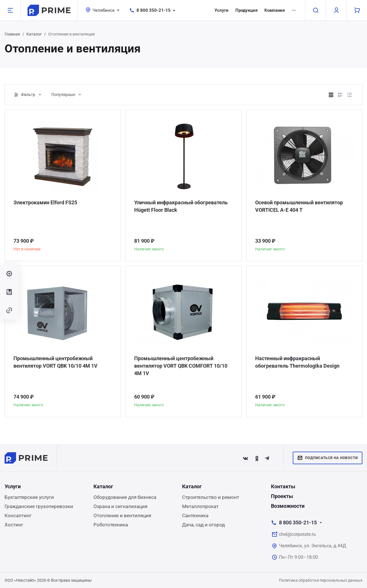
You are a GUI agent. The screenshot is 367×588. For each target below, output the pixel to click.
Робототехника (111, 525)
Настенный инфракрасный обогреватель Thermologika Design (297, 362)
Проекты (282, 496)
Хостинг (14, 525)
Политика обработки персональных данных (321, 580)
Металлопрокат (200, 506)
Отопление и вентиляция (122, 516)
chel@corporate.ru (297, 534)
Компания (275, 10)
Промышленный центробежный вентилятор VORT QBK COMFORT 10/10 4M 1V (181, 366)
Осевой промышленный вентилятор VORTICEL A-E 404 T (299, 206)
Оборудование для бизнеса (125, 497)
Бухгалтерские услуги (29, 497)
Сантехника (195, 516)
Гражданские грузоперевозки (39, 506)
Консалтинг (18, 516)
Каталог (34, 34)
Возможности (288, 506)
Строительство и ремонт (211, 497)
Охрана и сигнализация (120, 506)
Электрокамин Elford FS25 (45, 202)
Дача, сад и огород (203, 525)
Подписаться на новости (328, 458)
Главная (12, 34)
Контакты (283, 486)
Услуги (221, 10)
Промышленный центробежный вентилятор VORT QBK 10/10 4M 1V (55, 362)
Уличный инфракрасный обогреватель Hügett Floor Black (181, 206)
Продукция (246, 10)
